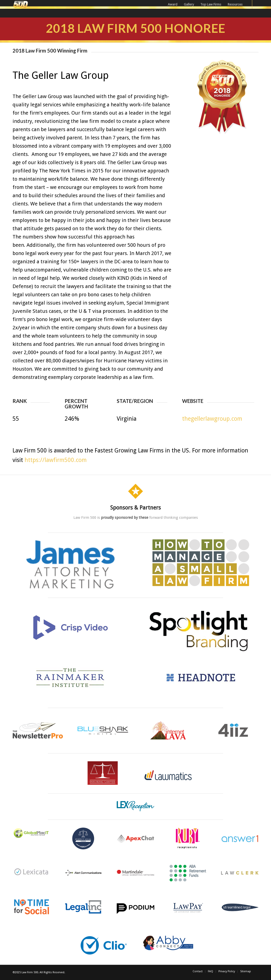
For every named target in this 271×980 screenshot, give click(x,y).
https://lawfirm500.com (56, 460)
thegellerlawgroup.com (212, 419)
